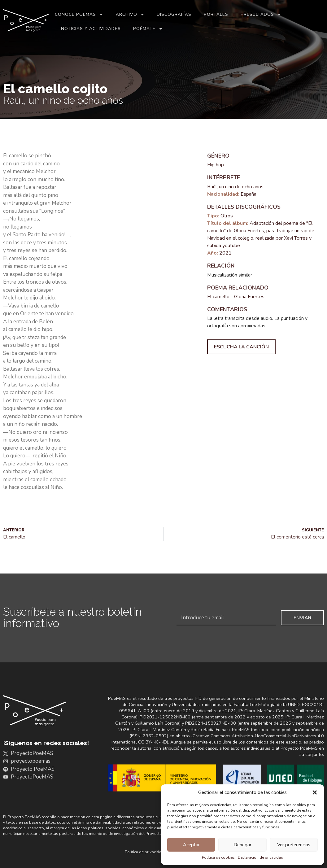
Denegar (242, 845)
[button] (315, 792)
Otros (227, 216)
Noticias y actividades (91, 29)
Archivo (130, 15)
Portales (216, 14)
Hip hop (216, 165)
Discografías (174, 14)
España (249, 194)
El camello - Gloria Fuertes (236, 297)
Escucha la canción (241, 347)
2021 (225, 253)
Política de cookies (218, 857)
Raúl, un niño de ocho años (235, 187)
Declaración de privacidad (261, 857)
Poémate (148, 29)
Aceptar (191, 845)
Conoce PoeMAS (79, 15)
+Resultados (261, 15)
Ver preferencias (294, 845)
